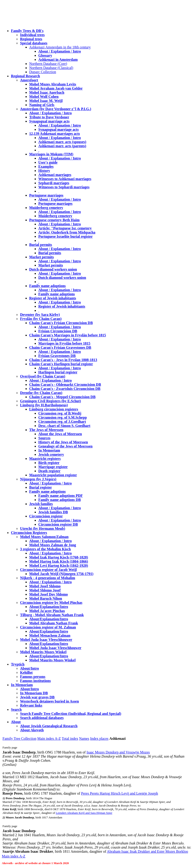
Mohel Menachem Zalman (50, 635)
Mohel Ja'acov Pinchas (47, 611)
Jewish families (41, 504)
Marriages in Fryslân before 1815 (64, 343)
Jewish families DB (53, 512)
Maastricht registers (45, 459)
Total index (70, 739)
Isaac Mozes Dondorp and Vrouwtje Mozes (118, 752)
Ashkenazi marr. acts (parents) (62, 146)
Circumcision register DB (58, 524)
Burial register (41, 487)
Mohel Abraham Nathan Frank (54, 623)
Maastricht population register (53, 475)
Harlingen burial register (58, 372)
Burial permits (41, 245)
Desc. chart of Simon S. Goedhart (64, 426)
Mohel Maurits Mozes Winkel (52, 660)
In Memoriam (49, 450)
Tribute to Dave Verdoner (49, 117)
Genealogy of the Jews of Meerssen (65, 446)
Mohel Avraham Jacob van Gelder (56, 88)
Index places (99, 739)
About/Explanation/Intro (49, 607)
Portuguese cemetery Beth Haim (54, 220)
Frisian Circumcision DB (58, 331)
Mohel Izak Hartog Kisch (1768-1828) (59, 557)
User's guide (48, 162)
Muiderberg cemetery (46, 208)
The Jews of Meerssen (46, 430)
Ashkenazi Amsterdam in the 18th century (60, 47)
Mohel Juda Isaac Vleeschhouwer (55, 648)
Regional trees (31, 39)
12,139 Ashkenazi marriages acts (55, 134)
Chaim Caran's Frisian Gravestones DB (60, 347)
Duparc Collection (43, 72)
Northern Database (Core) (48, 64)
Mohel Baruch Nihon (46, 598)
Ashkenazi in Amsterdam (58, 60)
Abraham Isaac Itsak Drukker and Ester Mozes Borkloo (148, 851)
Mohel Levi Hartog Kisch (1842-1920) (59, 566)
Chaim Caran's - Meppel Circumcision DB (62, 397)
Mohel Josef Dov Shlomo (48, 594)
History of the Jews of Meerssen (63, 442)
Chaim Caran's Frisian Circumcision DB (61, 323)
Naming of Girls (42, 105)
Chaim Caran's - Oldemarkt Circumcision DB (65, 385)
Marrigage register (53, 467)
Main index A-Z (49, 739)
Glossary (45, 55)
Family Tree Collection (19, 739)
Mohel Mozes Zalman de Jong (53, 545)
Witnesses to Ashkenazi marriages (65, 179)
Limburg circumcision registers (54, 409)
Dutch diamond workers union (53, 269)
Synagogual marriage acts (49, 121)
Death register (49, 471)
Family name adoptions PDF (61, 496)
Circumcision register (46, 516)
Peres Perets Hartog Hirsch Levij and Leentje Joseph (120, 793)
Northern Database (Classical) (51, 68)
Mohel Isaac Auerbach (47, 92)
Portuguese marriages (46, 195)
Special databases (34, 43)
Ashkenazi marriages (55, 175)
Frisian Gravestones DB (57, 356)
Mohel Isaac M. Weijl (46, 101)
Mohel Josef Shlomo (45, 586)
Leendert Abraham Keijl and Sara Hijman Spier (84, 813)
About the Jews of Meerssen (60, 434)
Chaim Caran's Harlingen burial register (61, 364)
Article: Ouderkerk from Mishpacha (67, 232)
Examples (46, 166)
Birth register (49, 463)
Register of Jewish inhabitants (53, 298)
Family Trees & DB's (27, 31)
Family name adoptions (47, 286)
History (44, 171)
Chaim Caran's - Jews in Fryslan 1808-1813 (63, 360)
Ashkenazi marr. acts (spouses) (62, 142)
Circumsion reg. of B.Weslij (60, 413)
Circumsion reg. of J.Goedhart (62, 422)
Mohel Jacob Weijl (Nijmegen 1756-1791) (61, 574)
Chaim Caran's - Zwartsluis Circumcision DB (65, 389)
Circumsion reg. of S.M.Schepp (63, 417)
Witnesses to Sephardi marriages (64, 187)
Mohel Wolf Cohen (44, 97)
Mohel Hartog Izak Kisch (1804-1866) (59, 561)
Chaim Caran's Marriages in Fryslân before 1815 (68, 335)
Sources (44, 438)
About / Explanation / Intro (60, 51)
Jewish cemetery (51, 454)
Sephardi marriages (54, 183)
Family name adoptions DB (60, 500)
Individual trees (32, 35)
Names (84, 739)
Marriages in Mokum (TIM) (51, 154)
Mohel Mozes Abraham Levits (53, 84)
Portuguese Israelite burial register (65, 236)
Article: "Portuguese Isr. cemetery (65, 228)
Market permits (42, 257)
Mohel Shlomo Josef (45, 590)
